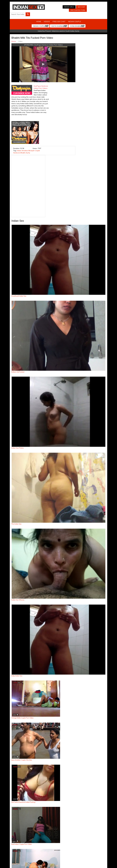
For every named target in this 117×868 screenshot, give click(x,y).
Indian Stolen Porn (46, 854)
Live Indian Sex (110, 854)
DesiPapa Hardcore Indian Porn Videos (48, 40)
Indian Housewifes (60, 854)
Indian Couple (75, 17)
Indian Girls (64, 7)
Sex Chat (76, 7)
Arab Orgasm (85, 854)
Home (39, 17)
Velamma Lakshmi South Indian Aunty (65, 27)
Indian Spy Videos (32, 854)
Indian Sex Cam (18, 854)
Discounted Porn (73, 10)
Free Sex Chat (59, 17)
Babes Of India (74, 854)
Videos (47, 17)
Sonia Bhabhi (77, 22)
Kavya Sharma (59, 22)
